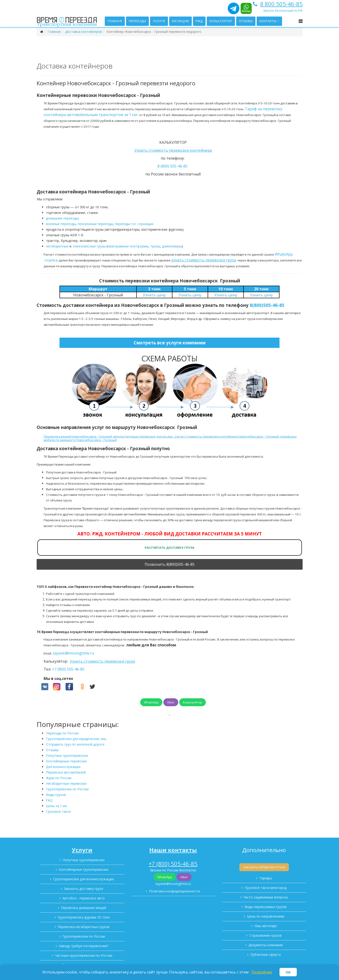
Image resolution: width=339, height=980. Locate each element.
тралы (155, 246)
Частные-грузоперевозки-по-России (84, 955)
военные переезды (61, 224)
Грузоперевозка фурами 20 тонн (84, 917)
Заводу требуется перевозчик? (84, 946)
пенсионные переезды (95, 224)
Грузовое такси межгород (266, 888)
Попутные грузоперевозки (67, 756)
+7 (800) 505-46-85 (68, 669)
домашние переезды (62, 218)
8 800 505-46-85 (281, 4)
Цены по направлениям (266, 916)
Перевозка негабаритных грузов (84, 927)
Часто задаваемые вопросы (266, 897)
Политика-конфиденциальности (175, 891)
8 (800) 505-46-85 (173, 166)
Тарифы (266, 878)
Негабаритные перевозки (66, 783)
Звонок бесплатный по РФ (283, 10)
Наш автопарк (266, 926)
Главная (115, 21)
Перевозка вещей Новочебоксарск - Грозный (78, 436)
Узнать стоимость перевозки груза (102, 661)
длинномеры (172, 246)
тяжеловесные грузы (89, 246)
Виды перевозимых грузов (266, 907)
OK (288, 972)
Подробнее (262, 972)
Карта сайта (173, 900)
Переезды (137, 21)
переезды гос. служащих (134, 224)
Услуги (159, 21)
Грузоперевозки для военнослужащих (84, 879)
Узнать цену (154, 295)
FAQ (49, 800)
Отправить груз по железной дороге (75, 744)
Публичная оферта (266, 954)
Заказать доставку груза (84, 889)
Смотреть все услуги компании (170, 343)
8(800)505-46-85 (267, 305)
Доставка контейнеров (84, 32)
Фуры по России (59, 778)
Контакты (268, 21)
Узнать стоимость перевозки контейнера (173, 150)
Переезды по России (62, 733)
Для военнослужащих (63, 767)
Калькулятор (221, 21)
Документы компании (266, 945)
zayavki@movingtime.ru (73, 653)
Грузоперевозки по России (67, 789)
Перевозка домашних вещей (84, 908)
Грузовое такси (58, 811)
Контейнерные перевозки (66, 761)
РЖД (199, 21)
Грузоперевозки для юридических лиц (76, 739)
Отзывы (246, 21)
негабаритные (57, 246)
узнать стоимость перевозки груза (204, 260)
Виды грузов (56, 795)
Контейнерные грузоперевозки (84, 869)
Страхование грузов (266, 935)
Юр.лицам (180, 21)
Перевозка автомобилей (66, 772)
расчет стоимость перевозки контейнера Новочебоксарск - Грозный (227, 436)
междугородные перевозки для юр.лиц (143, 436)
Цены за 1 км (56, 806)
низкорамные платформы (128, 246)
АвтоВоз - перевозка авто (84, 898)
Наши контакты (173, 850)
